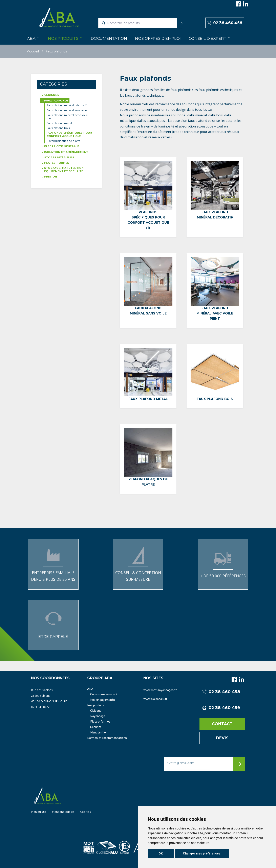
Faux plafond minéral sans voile (67, 110)
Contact (222, 724)
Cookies (85, 812)
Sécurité (96, 727)
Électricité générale (62, 146)
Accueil (33, 51)
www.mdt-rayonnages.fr (160, 690)
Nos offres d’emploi (158, 38)
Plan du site (39, 812)
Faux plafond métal (59, 123)
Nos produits (63, 38)
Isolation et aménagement (66, 152)
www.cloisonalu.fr (155, 699)
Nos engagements (103, 700)
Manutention (99, 733)
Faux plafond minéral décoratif (67, 105)
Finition (51, 177)
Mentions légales (63, 812)
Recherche (174, 23)
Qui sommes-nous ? (104, 695)
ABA (31, 38)
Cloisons (52, 95)
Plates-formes (57, 163)
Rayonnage (98, 716)
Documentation (109, 38)
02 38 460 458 (225, 23)
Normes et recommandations (107, 738)
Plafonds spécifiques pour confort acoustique (69, 134)
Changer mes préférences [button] (202, 853)
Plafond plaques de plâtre (64, 141)
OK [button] (161, 853)
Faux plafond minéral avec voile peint (67, 117)
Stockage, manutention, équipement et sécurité (64, 170)
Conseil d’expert (208, 38)
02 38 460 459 (221, 708)
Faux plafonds (56, 101)
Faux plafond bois (58, 128)
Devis (222, 738)
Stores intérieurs (59, 157)
